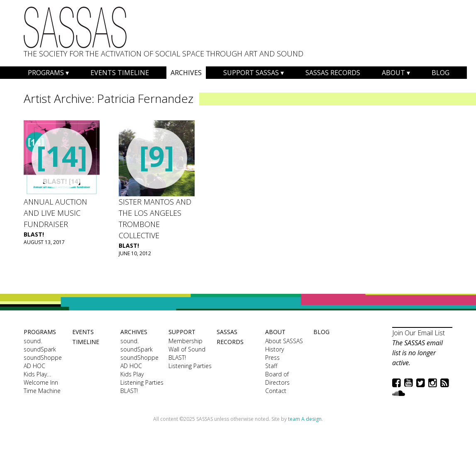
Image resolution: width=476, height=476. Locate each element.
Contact (276, 391)
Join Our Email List (419, 333)
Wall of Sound (187, 349)
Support (182, 332)
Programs (46, 73)
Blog (441, 73)
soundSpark (40, 349)
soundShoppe (43, 358)
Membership (186, 341)
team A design (305, 419)
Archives (186, 73)
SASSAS (75, 27)
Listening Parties (142, 382)
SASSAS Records (333, 73)
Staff (271, 366)
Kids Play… (37, 374)
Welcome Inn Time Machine (42, 387)
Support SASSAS (251, 73)
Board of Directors (277, 378)
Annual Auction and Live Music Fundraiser (55, 213)
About (393, 73)
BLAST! (34, 234)
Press (272, 358)
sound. (33, 341)
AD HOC (34, 366)
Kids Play (132, 374)
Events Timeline (120, 73)
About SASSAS (284, 341)
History (275, 349)
